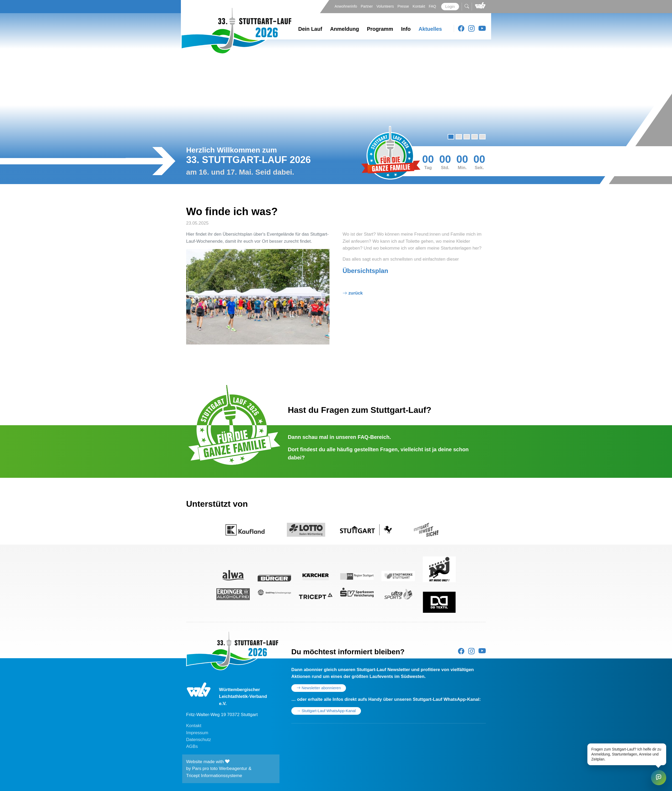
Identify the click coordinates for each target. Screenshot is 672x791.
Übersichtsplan (365, 271)
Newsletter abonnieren (319, 688)
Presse (404, 6)
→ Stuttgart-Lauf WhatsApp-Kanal (326, 711)
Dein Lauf (310, 29)
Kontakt (419, 6)
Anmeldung (344, 29)
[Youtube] (482, 29)
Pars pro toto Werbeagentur (220, 769)
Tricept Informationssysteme (214, 776)
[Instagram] (471, 29)
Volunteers (386, 6)
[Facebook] (461, 29)
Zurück (356, 293)
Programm (380, 29)
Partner (367, 6)
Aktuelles (430, 29)
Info (406, 29)
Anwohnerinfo (346, 6)
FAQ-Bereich (373, 437)
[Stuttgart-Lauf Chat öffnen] (659, 778)
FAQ (433, 6)
